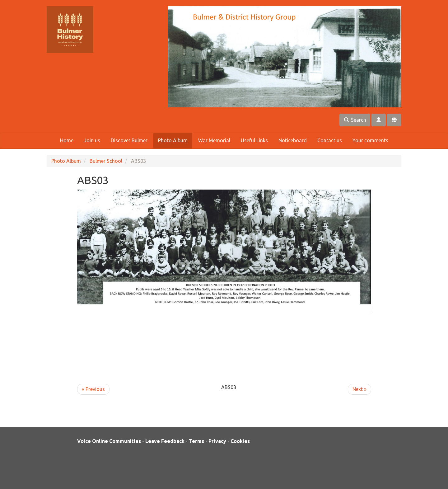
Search (355, 120)
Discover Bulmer (129, 140)
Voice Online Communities (109, 441)
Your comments (370, 140)
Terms (196, 441)
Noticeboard (293, 140)
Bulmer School (106, 161)
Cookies (240, 441)
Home (67, 140)
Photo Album (173, 140)
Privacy (217, 441)
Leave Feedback (165, 441)
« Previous (93, 389)
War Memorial (214, 140)
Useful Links (254, 140)
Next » (359, 389)
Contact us (330, 140)
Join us (92, 140)
